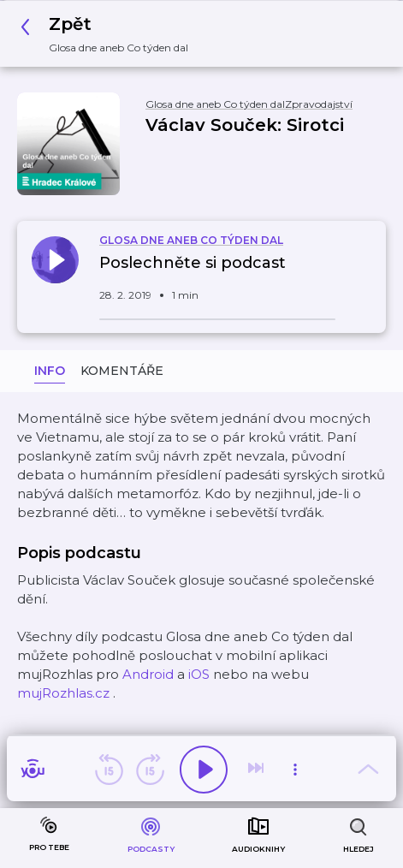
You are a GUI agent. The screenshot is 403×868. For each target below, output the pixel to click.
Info (50, 371)
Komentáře (122, 371)
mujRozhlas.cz (63, 693)
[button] (109, 34)
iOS (199, 674)
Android (148, 674)
